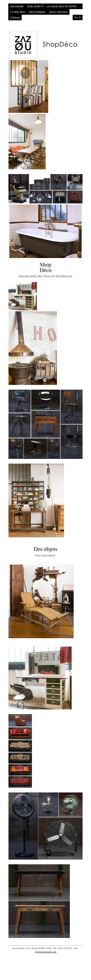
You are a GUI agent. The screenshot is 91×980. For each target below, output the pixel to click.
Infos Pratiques (37, 12)
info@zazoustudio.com (46, 952)
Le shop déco (18, 12)
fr (80, 17)
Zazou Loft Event (58, 12)
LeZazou (15, 18)
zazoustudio (17, 6)
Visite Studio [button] (36, 6)
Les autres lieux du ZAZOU (62, 6)
